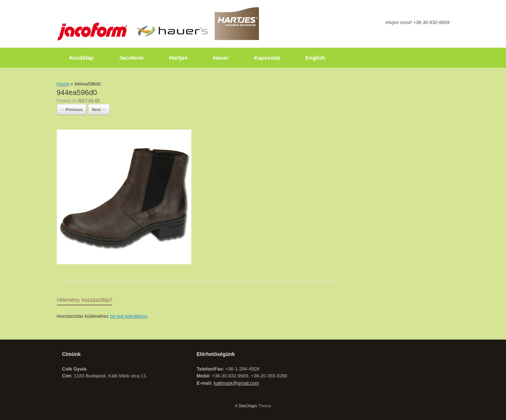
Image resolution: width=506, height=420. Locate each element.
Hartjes (178, 58)
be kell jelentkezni (129, 316)
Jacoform (131, 58)
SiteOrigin (248, 406)
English (315, 58)
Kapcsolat (267, 58)
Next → (99, 110)
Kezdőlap (82, 58)
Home (63, 84)
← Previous (72, 110)
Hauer (221, 58)
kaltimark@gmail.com (236, 383)
